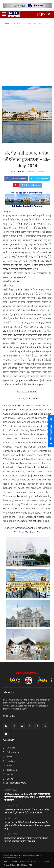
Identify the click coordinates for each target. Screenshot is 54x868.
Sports (8, 779)
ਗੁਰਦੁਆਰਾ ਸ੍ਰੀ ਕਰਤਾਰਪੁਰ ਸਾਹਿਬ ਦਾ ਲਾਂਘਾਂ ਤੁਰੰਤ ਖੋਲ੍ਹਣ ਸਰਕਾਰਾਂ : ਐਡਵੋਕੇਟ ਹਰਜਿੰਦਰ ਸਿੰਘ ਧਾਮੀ (26, 840)
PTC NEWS (18, 171)
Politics (8, 765)
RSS (31, 865)
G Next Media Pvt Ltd (12, 858)
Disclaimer (35, 862)
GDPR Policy (22, 865)
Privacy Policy (10, 865)
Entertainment (12, 752)
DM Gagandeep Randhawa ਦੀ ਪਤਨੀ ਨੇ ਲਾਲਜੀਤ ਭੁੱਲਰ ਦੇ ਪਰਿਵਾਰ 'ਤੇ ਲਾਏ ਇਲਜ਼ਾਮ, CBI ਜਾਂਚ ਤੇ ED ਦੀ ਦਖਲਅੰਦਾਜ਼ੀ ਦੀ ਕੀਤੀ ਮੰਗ (27, 797)
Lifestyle (9, 761)
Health (8, 757)
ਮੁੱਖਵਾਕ (16, 23)
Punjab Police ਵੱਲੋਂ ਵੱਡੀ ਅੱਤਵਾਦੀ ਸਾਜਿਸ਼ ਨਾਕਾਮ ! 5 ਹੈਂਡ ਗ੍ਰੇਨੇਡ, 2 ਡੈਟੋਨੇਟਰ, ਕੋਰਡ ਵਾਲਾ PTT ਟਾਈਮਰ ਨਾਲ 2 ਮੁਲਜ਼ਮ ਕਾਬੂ (27, 825)
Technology (11, 770)
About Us (15, 862)
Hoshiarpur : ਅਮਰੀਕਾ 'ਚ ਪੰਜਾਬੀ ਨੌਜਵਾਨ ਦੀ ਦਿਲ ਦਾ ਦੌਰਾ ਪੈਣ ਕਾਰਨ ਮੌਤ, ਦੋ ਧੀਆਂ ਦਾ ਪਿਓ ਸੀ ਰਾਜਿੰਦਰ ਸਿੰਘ (27, 811)
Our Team (45, 862)
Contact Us (25, 862)
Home (7, 23)
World (8, 774)
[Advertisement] (27, 56)
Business (9, 748)
